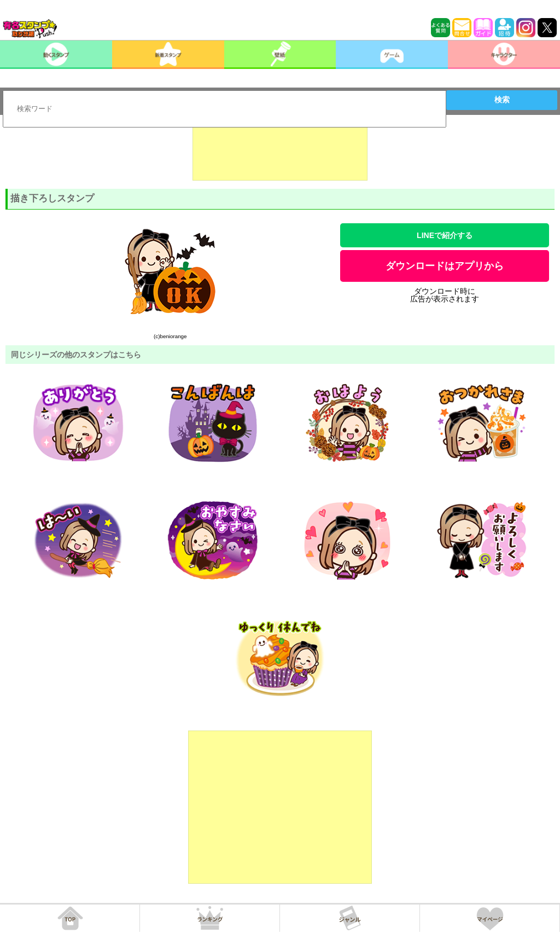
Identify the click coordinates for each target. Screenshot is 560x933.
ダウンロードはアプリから (445, 266)
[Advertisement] (280, 153)
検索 (502, 100)
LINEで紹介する (445, 235)
